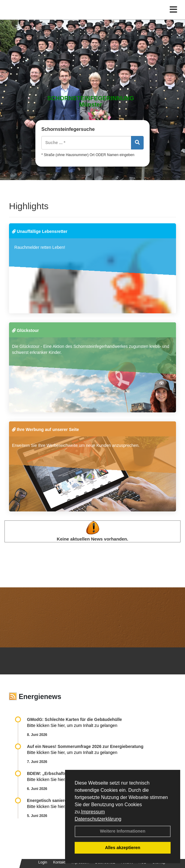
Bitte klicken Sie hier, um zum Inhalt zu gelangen (72, 725)
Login (43, 862)
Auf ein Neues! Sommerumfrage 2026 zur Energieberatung (85, 746)
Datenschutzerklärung (98, 819)
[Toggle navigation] (173, 10)
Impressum (93, 812)
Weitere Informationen (123, 831)
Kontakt (59, 862)
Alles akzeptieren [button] (123, 848)
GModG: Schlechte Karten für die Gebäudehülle (75, 719)
